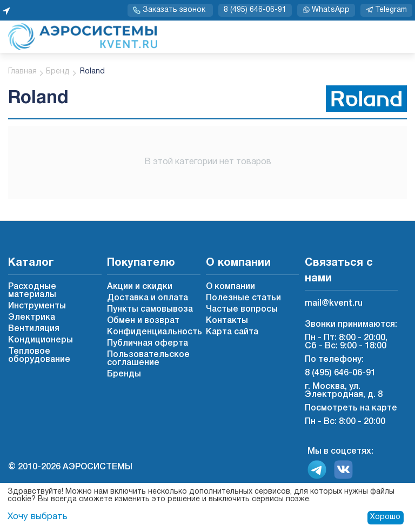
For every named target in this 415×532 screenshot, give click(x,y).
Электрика (32, 318)
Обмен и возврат (143, 321)
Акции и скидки (140, 287)
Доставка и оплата (148, 298)
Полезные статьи (243, 298)
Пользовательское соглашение (148, 359)
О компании (230, 287)
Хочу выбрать (36, 517)
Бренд (58, 72)
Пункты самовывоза (150, 309)
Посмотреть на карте (351, 408)
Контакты (227, 321)
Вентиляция (34, 329)
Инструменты (37, 306)
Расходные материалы (32, 291)
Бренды (124, 374)
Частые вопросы (242, 309)
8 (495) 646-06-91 (255, 10)
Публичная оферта (148, 344)
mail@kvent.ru (334, 304)
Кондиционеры (41, 340)
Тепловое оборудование (39, 356)
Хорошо (385, 517)
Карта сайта (232, 332)
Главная (22, 72)
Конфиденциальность (155, 332)
